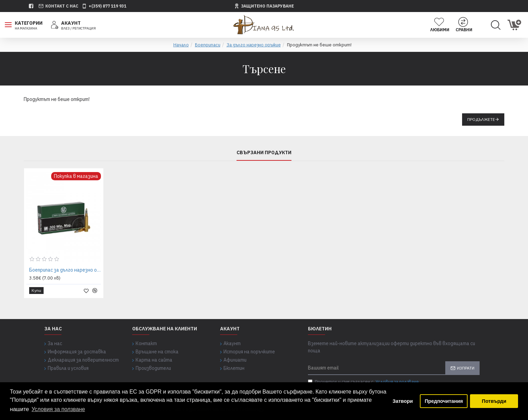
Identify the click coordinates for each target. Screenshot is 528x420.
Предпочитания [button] (444, 401)
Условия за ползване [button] (58, 409)
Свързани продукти (264, 153)
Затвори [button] (403, 401)
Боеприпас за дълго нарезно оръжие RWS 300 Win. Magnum (65, 270)
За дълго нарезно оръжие (254, 45)
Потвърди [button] (494, 401)
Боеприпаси (208, 45)
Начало (181, 45)
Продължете (481, 119)
